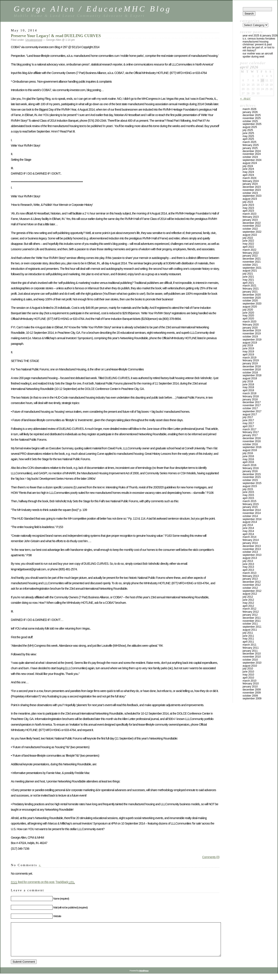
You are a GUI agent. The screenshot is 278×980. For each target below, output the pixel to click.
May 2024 (248, 172)
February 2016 (251, 468)
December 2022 (252, 223)
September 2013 (252, 555)
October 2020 (250, 301)
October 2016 (250, 444)
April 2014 (248, 534)
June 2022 (248, 241)
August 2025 (250, 127)
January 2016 (250, 471)
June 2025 (248, 133)
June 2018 (248, 384)
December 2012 (252, 582)
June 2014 (248, 528)
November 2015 (252, 477)
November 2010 (252, 657)
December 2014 (252, 510)
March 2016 (249, 465)
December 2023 (252, 187)
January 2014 (250, 543)
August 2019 (250, 343)
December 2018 (252, 366)
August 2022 (250, 235)
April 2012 (248, 606)
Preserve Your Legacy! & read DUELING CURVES (56, 36)
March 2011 (249, 645)
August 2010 (250, 666)
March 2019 (249, 358)
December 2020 (252, 295)
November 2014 (252, 513)
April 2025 (248, 139)
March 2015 (249, 501)
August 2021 (250, 271)
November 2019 (252, 334)
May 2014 (248, 531)
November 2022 (252, 226)
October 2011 (250, 624)
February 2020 (251, 325)
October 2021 (250, 265)
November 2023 (252, 190)
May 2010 (248, 675)
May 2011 (248, 639)
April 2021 (248, 283)
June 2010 (248, 672)
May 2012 (248, 603)
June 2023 (248, 205)
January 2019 (250, 363)
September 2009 (252, 699)
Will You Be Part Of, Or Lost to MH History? (258, 49)
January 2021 (250, 292)
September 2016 (252, 447)
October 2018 (250, 373)
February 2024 (251, 181)
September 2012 (252, 591)
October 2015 (250, 480)
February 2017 (251, 432)
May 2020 (248, 316)
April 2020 (248, 319)
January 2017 (250, 435)
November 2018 (252, 370)
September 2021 (252, 268)
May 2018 (248, 387)
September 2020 (252, 304)
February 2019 (251, 360)
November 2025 (252, 118)
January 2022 (250, 256)
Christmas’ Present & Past (257, 44)
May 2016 (248, 459)
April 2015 (248, 498)
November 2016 (252, 441)
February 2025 (251, 145)
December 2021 (252, 259)
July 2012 (248, 597)
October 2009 (250, 696)
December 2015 (252, 474)
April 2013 (248, 570)
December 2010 (252, 654)
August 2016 (250, 450)
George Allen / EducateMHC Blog (93, 9)
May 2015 (248, 495)
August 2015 (250, 486)
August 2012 (250, 594)
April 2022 (248, 247)
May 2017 (248, 423)
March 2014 (249, 537)
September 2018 (252, 375)
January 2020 (250, 328)
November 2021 (252, 262)
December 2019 (252, 330)
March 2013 (249, 573)
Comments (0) (211, 857)
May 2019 (248, 352)
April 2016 (248, 462)
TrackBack (65, 882)
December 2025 (252, 115)
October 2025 (250, 121)
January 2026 (250, 112)
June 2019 (248, 348)
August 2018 (250, 378)
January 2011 (250, 651)
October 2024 (250, 157)
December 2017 (252, 402)
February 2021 (251, 289)
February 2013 (251, 576)
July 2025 (248, 130)
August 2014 (250, 522)
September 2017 (252, 411)
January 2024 (250, 184)
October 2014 (250, 516)
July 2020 (248, 310)
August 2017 (250, 414)
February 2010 (251, 684)
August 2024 (250, 163)
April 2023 (248, 211)
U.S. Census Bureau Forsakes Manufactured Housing (259, 40)
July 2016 (248, 453)
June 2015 (248, 492)
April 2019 (248, 355)
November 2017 (252, 405)
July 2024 (248, 166)
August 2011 (250, 630)
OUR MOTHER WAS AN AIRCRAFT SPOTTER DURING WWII (258, 55)
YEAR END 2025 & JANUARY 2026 (260, 36)
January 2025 (250, 148)
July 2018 (248, 381)
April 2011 (248, 642)
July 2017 (248, 417)
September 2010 (252, 663)
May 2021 (248, 280)
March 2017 (249, 429)
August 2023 (250, 199)
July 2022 (248, 238)
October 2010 (250, 660)
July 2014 (248, 525)
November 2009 (252, 693)
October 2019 (250, 337)
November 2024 (252, 154)
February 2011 (251, 648)
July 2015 (248, 489)
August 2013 (250, 558)
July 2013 (248, 561)
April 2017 (248, 426)
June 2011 (248, 636)
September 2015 (252, 483)
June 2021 (248, 277)
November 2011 (252, 621)
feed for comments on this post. (33, 882)
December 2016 (252, 438)
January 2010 (250, 687)
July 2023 (248, 202)
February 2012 (251, 612)
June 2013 (248, 564)
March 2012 (249, 609)
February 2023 (251, 217)
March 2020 (249, 322)
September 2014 (252, 519)
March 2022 (249, 250)
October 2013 (250, 552)
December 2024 (252, 151)
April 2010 (248, 678)
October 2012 (250, 588)
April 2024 (248, 175)
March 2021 (249, 286)
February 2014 (251, 540)
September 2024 (252, 160)
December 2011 (252, 618)
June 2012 (248, 600)
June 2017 (248, 420)
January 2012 (250, 615)
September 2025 (252, 124)
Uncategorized (34, 40)
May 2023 (248, 208)
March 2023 (249, 214)
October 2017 (250, 408)
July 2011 (248, 633)
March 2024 (249, 178)
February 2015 (251, 504)
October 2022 (250, 229)
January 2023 (250, 220)
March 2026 (249, 109)
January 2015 (250, 507)
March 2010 (249, 681)
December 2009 (252, 690)
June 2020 (248, 313)
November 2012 (252, 585)
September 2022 (252, 232)
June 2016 (248, 456)
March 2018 (249, 393)
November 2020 (252, 298)
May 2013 (248, 567)
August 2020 (250, 307)
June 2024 (248, 169)
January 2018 (250, 399)
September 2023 (252, 196)
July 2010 (248, 669)
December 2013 (252, 546)
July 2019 (248, 345)
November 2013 (252, 549)
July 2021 (248, 274)
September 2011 (252, 627)
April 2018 (248, 390)
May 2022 (248, 244)
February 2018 (251, 396)
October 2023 (250, 193)
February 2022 (251, 253)
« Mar (245, 98)
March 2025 (249, 142)
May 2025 (248, 136)
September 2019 (252, 340)
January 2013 (250, 579)
